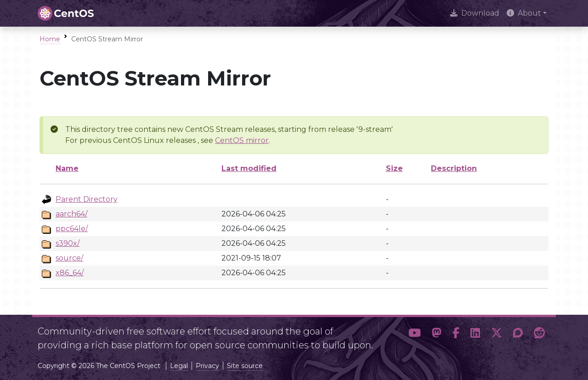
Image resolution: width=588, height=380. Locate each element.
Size (394, 168)
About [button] (524, 13)
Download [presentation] (475, 13)
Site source (245, 366)
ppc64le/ (72, 229)
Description (454, 168)
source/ (69, 258)
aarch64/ (71, 214)
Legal (179, 366)
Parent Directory (87, 199)
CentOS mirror (242, 140)
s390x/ (68, 243)
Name (67, 168)
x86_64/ (70, 273)
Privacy (207, 366)
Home (50, 39)
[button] (415, 335)
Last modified (249, 168)
